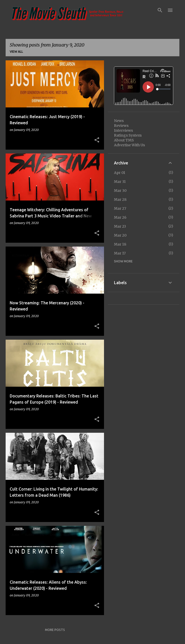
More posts (55, 630)
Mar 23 (120, 226)
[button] (97, 140)
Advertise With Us (129, 145)
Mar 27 (120, 208)
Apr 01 (120, 173)
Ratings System (128, 135)
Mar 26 (120, 217)
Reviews (121, 126)
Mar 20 (120, 235)
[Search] (160, 10)
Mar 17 (120, 253)
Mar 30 (120, 191)
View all (16, 52)
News (119, 121)
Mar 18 (120, 244)
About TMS (124, 140)
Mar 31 (120, 182)
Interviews (123, 130)
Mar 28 (120, 199)
